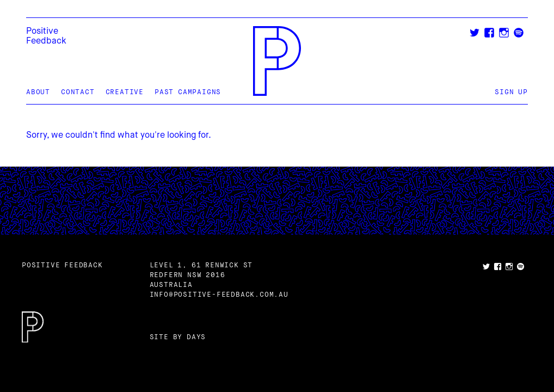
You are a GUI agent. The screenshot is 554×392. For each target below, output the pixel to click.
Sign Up (511, 93)
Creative (125, 93)
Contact (78, 93)
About (38, 93)
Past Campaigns (188, 93)
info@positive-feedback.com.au (219, 295)
